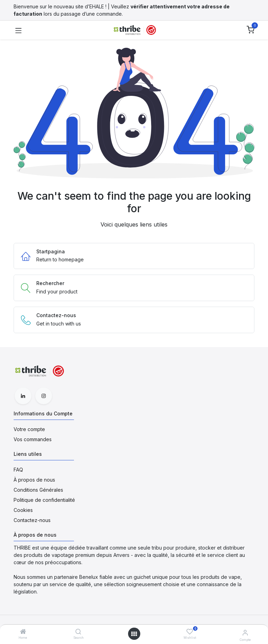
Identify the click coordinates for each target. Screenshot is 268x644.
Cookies (23, 510)
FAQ (18, 470)
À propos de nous (34, 480)
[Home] (23, 632)
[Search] (78, 632)
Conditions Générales (38, 490)
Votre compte (29, 429)
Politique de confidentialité (44, 500)
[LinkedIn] (23, 396)
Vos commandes (33, 439)
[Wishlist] (190, 632)
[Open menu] (134, 634)
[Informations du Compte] (245, 632)
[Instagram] (44, 396)
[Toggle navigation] (18, 30)
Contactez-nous (32, 520)
